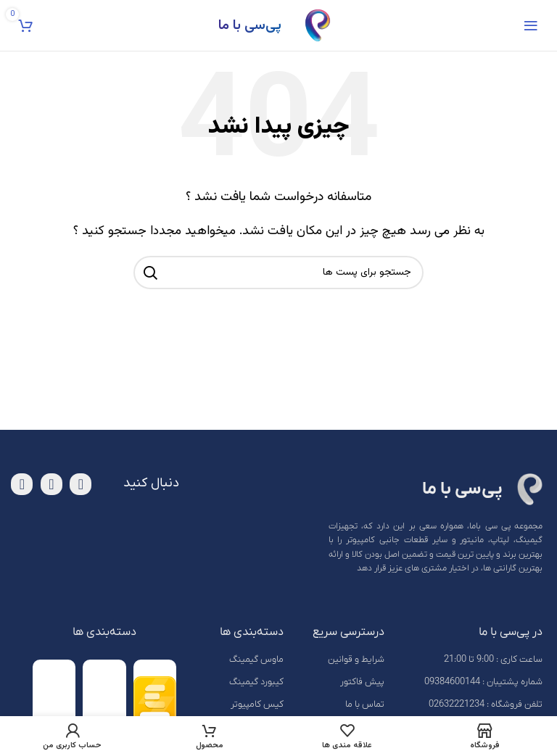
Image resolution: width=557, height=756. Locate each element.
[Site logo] (318, 26)
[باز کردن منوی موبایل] (531, 25)
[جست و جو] (278, 273)
